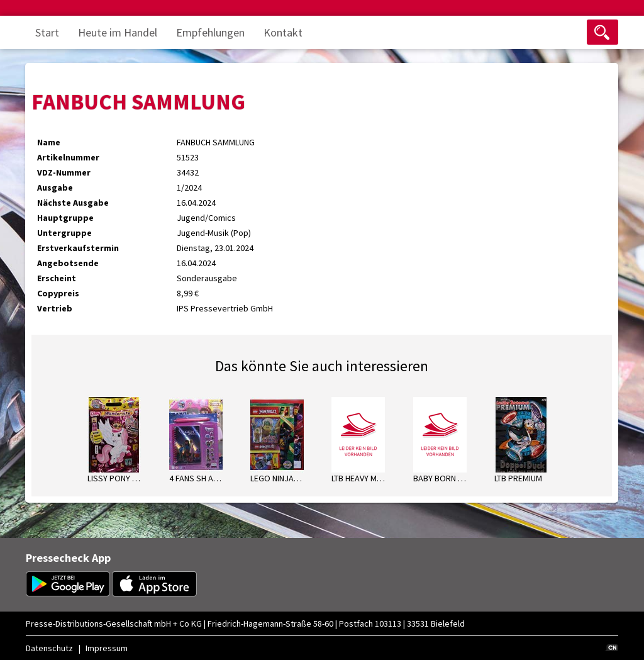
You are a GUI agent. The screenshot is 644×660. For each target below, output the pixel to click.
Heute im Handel (118, 32)
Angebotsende (68, 263)
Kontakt (283, 32)
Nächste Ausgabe (73, 203)
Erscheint (57, 278)
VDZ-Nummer (64, 172)
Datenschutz (49, 648)
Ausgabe (55, 187)
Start (47, 32)
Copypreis (58, 293)
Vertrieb (55, 308)
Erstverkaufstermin (78, 248)
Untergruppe (64, 233)
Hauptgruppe (65, 218)
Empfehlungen (210, 32)
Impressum (107, 648)
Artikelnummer (68, 157)
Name (49, 142)
